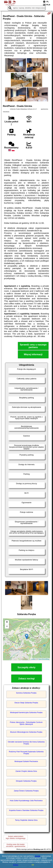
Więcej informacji (33, 354)
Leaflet (33, 659)
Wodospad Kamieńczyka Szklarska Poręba (26, 712)
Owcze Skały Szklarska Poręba (26, 703)
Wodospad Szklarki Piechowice (26, 761)
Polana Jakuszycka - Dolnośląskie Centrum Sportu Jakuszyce (26, 723)
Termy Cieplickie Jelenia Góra (26, 820)
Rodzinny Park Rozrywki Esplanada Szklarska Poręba (26, 753)
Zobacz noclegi (27, 679)
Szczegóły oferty (26, 667)
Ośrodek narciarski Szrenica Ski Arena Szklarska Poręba (26, 743)
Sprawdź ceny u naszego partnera (33, 346)
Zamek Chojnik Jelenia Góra (26, 771)
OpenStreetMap (44, 659)
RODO (16, 865)
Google (38, 856)
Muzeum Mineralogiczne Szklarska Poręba (26, 732)
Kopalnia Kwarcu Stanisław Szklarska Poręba (26, 810)
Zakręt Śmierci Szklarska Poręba (26, 791)
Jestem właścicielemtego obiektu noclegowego (16, 837)
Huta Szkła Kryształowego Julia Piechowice (26, 801)
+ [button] (7, 622)
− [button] (7, 626)
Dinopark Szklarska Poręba (26, 781)
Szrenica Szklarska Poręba (26, 693)
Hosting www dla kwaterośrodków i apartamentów (16, 845)
